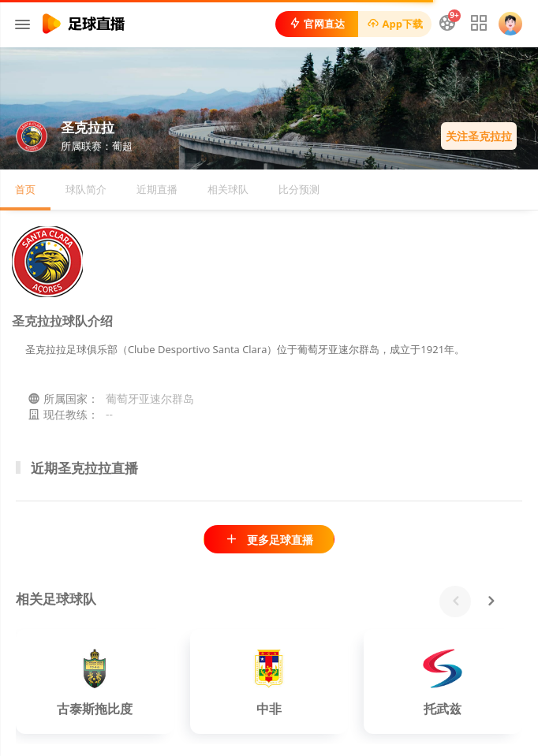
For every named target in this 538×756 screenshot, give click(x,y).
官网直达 (317, 24)
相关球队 (228, 189)
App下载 (395, 24)
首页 (25, 189)
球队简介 (86, 189)
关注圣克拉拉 (479, 136)
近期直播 (157, 189)
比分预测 (299, 189)
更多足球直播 (269, 540)
